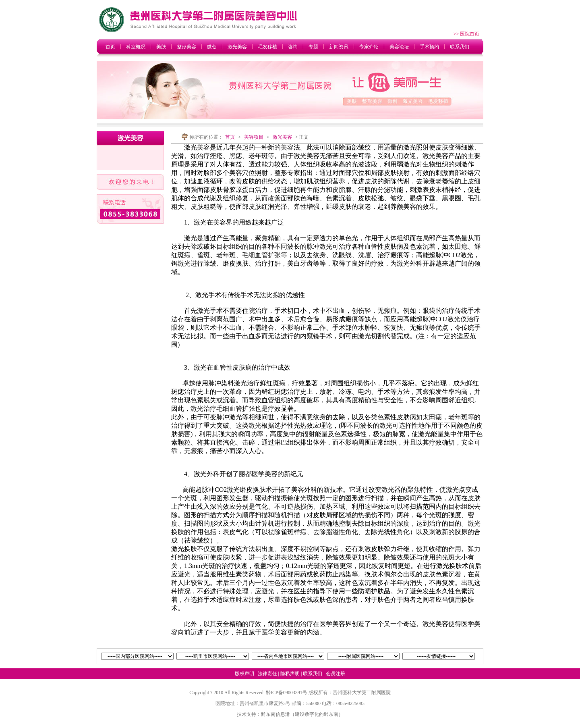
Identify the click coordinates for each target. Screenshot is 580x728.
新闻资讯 (339, 47)
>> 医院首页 (466, 34)
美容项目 (254, 137)
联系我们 (460, 47)
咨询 (293, 47)
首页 (110, 47)
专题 (313, 47)
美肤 (161, 47)
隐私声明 (290, 674)
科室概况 (136, 47)
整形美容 (186, 47)
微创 (212, 47)
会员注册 (336, 674)
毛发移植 (267, 47)
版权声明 (244, 674)
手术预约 (429, 47)
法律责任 (267, 674)
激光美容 (237, 47)
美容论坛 (399, 47)
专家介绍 (369, 47)
